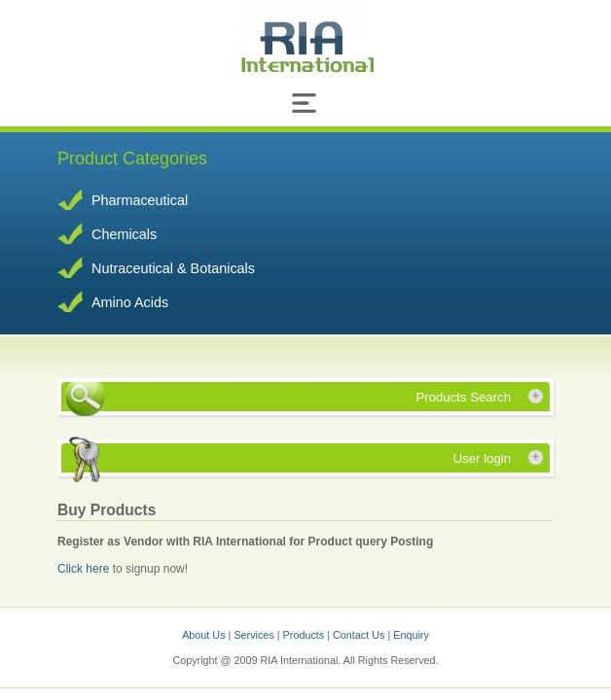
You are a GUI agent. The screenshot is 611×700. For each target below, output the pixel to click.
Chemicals (124, 234)
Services (255, 635)
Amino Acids (130, 302)
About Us (203, 635)
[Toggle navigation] (305, 107)
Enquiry (411, 635)
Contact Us (360, 635)
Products (305, 635)
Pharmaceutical (140, 200)
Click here (85, 569)
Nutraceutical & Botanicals (173, 268)
